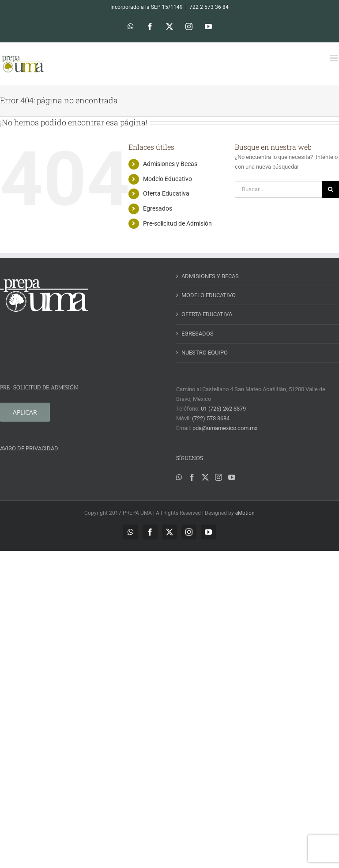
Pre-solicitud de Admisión (177, 223)
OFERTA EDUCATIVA (207, 314)
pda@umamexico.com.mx (225, 428)
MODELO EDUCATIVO (209, 295)
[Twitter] (205, 477)
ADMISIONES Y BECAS (210, 276)
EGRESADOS (198, 334)
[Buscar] (331, 189)
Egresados (158, 208)
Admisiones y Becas (170, 164)
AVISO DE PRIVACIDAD (29, 448)
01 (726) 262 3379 (223, 409)
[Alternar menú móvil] (334, 58)
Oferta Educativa (166, 193)
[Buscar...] (279, 189)
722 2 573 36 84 (209, 7)
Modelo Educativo (168, 179)
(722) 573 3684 (211, 418)
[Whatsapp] (179, 477)
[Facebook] (192, 477)
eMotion (245, 513)
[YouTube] (232, 477)
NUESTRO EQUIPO (205, 353)
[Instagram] (218, 477)
